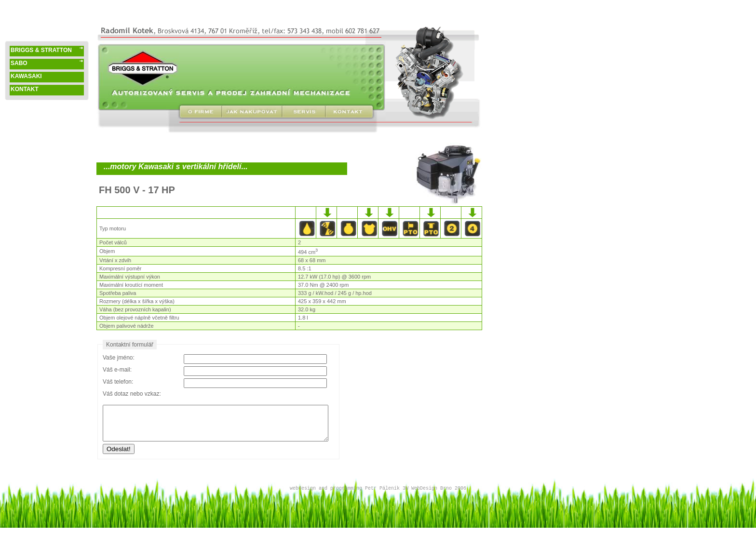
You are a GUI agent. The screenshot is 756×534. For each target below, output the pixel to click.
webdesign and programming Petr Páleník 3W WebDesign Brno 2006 (378, 488)
